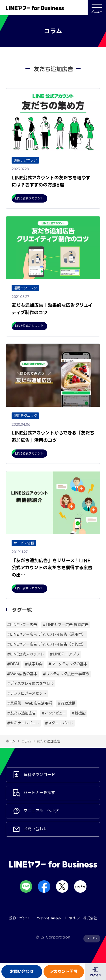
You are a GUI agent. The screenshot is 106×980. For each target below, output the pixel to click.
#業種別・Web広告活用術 (30, 703)
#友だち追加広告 (21, 713)
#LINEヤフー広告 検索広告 (66, 625)
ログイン (96, 975)
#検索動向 (34, 664)
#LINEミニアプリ (65, 654)
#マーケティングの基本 (68, 664)
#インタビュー (54, 713)
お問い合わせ (22, 972)
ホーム (11, 741)
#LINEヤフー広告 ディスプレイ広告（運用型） (46, 634)
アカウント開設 (64, 972)
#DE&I (13, 664)
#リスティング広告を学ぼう (66, 674)
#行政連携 (67, 703)
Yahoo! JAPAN (49, 918)
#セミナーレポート (23, 723)
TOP (94, 938)
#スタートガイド (59, 723)
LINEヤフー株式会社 (81, 918)
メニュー (97, 8)
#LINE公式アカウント (26, 654)
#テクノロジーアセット (27, 693)
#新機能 (79, 713)
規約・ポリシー (21, 918)
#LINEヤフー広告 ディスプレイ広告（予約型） (46, 644)
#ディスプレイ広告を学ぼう (31, 684)
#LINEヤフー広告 (22, 625)
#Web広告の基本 (22, 674)
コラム (26, 741)
